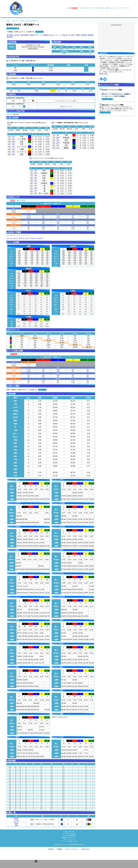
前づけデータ (53, 35)
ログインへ (39, 32)
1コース (9, 238)
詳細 (86, 68)
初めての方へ (104, 74)
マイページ (127, 8)
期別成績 (90, 35)
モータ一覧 (66, 836)
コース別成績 (43, 35)
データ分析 (81, 8)
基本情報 (10, 35)
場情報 (107, 8)
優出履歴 (10, 37)
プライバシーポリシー (72, 849)
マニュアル (64, 841)
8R (19, 91)
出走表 (69, 8)
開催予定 (102, 8)
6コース (40, 238)
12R (58, 143)
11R (13, 142)
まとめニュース (114, 8)
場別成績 (84, 35)
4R (36, 176)
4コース (28, 238)
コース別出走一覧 (64, 35)
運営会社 (51, 849)
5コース (34, 238)
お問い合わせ (73, 841)
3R (36, 171)
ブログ (121, 8)
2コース (16, 238)
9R (13, 144)
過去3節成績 (24, 35)
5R (13, 139)
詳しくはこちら (107, 99)
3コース (22, 238)
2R (58, 135)
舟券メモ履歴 (75, 35)
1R (13, 147)
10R (58, 138)
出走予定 (16, 35)
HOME (8, 21)
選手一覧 (74, 8)
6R (13, 137)
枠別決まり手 (34, 35)
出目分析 (87, 8)
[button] (36, 861)
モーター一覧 (95, 8)
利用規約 (59, 849)
